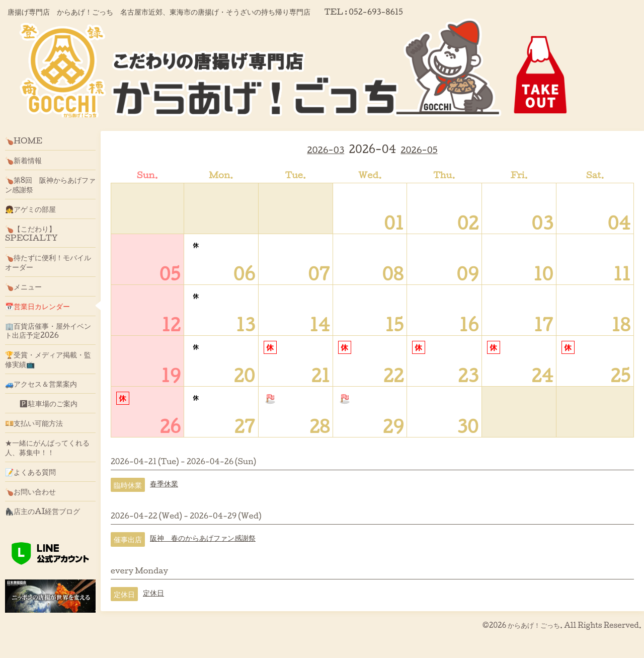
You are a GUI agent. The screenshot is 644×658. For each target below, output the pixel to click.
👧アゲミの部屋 (30, 209)
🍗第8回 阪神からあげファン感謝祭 (50, 184)
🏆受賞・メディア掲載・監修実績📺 (48, 359)
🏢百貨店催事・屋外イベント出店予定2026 (48, 330)
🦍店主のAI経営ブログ (43, 511)
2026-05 (419, 150)
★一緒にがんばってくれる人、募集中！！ (47, 447)
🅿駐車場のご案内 (41, 403)
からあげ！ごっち (534, 625)
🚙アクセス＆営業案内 (41, 384)
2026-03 (326, 150)
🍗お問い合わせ (30, 491)
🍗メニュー (23, 286)
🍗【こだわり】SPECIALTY (31, 233)
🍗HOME (24, 140)
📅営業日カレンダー (37, 306)
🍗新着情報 (23, 160)
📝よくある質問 (30, 472)
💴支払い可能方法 (34, 423)
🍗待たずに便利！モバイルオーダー (48, 262)
